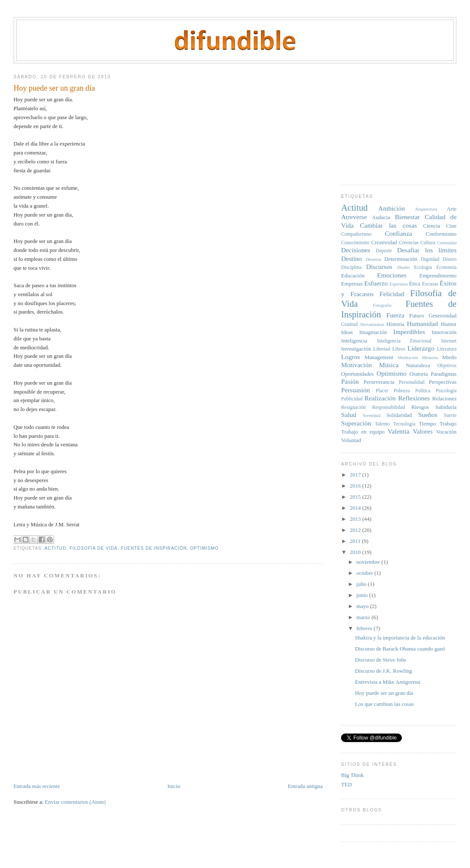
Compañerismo (356, 234)
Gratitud (349, 324)
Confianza (398, 233)
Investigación (356, 349)
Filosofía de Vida (93, 548)
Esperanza (399, 284)
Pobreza (402, 391)
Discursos (379, 267)
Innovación (444, 332)
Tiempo (427, 424)
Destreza (373, 259)
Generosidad (443, 316)
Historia (395, 324)
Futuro (417, 316)
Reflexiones (414, 398)
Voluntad (351, 440)
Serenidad (372, 415)
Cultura (428, 243)
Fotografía (382, 305)
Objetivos (447, 366)
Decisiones (355, 250)
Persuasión (355, 390)
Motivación (356, 365)
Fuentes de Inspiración (154, 548)
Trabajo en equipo (363, 432)
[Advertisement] (405, 121)
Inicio (174, 786)
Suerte (450, 415)
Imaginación (373, 332)
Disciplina (351, 267)
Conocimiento (355, 243)
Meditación (408, 358)
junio (363, 595)
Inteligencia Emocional (404, 341)
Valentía (399, 431)
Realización (380, 398)
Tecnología (404, 424)
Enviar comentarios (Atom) (75, 802)
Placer (382, 391)
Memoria (430, 358)
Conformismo (441, 234)
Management (379, 357)
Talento (383, 424)
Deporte (384, 251)
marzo (364, 617)
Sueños (428, 415)
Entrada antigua (305, 786)
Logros (350, 357)
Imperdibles (409, 332)
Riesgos (420, 407)
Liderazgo (421, 348)
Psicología (446, 391)
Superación (356, 423)
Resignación (353, 407)
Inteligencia (354, 341)
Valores (423, 431)
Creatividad (384, 242)
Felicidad (392, 294)
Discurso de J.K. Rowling (384, 671)
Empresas (352, 284)
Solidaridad (399, 415)
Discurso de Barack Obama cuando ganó (400, 649)
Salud (349, 415)
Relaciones (444, 398)
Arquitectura (426, 209)
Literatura (447, 349)
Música (389, 365)
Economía (446, 267)
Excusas (430, 284)
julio (362, 584)
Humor (449, 324)
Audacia (381, 217)
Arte (451, 209)
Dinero (450, 259)
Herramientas (372, 324)
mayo (363, 606)
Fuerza (395, 315)
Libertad (382, 349)
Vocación (446, 432)
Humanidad (423, 324)
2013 (356, 519)
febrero (365, 628)
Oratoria (419, 374)
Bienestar (407, 217)
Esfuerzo (376, 283)
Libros (399, 349)
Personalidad (412, 382)
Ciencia (432, 226)
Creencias (409, 243)
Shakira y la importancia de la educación (400, 638)
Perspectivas (443, 382)
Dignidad (430, 259)
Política (423, 391)
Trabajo (448, 424)
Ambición (392, 208)
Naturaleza (418, 365)
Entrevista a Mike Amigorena (388, 682)
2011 (356, 541)
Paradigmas (444, 374)
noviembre (369, 562)
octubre (365, 573)
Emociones (392, 275)
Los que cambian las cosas (384, 704)
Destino (351, 258)
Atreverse (354, 217)
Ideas (347, 332)
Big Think (352, 775)
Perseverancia (379, 382)
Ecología (423, 267)
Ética (415, 284)
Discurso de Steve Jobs (381, 660)
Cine (451, 226)
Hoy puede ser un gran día (384, 693)
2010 (356, 552)
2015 (356, 497)
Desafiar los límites (427, 250)
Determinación (401, 259)
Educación (353, 276)
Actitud (56, 548)
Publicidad (352, 399)
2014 (356, 508)
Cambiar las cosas (388, 225)
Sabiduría (446, 407)
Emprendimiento (438, 276)
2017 (356, 475)
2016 (356, 486)
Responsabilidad (388, 407)
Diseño (403, 267)
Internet (449, 341)
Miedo (449, 357)
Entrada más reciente (37, 786)
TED (346, 784)
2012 (356, 530)
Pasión (350, 381)
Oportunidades (357, 374)
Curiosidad (447, 243)
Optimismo (204, 548)
